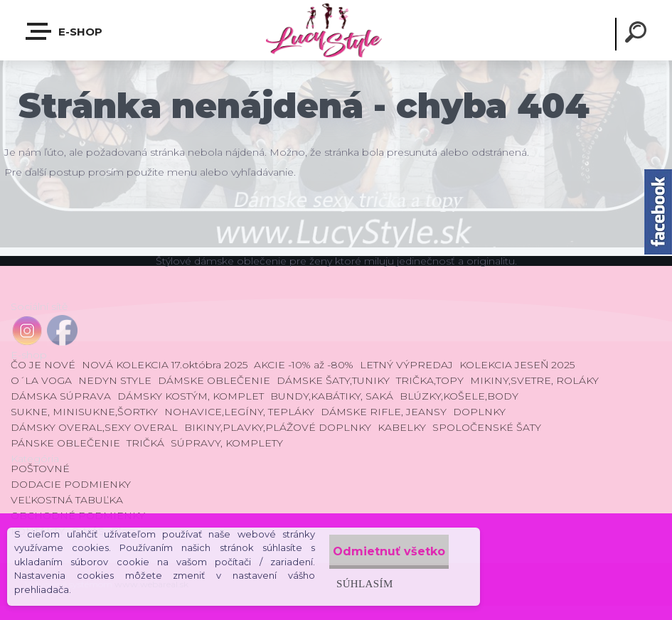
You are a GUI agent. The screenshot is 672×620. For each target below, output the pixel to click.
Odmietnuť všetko (376, 551)
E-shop (65, 31)
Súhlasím (338, 583)
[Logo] (336, 30)
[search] (638, 34)
